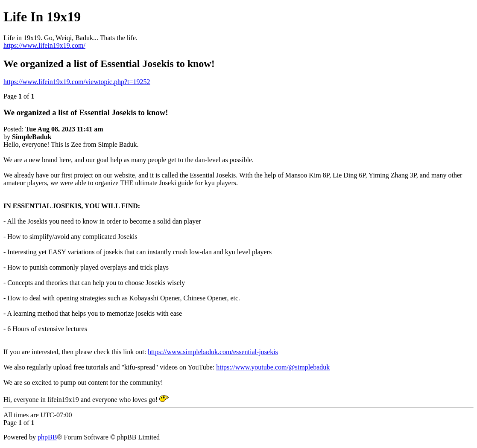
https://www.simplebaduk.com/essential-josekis (213, 352)
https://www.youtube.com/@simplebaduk (273, 367)
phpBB (47, 437)
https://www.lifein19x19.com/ (44, 45)
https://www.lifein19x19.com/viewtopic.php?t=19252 (77, 82)
